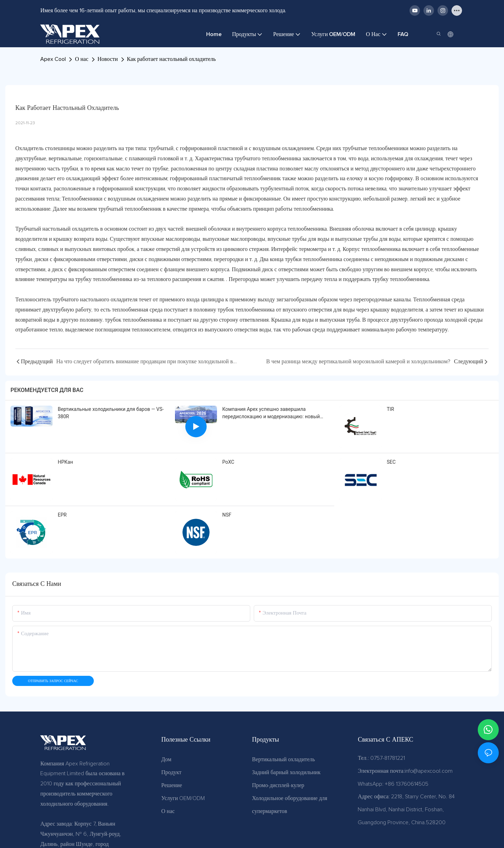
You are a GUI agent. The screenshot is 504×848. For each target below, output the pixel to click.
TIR (390, 409)
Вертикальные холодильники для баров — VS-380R (111, 413)
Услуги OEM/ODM (183, 798)
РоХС (228, 462)
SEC (391, 462)
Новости (108, 59)
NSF (227, 515)
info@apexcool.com (429, 771)
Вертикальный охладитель (283, 759)
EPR (62, 515)
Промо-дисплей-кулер (278, 785)
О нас (82, 59)
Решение (172, 785)
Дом (166, 759)
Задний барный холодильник (286, 772)
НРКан (65, 462)
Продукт (171, 772)
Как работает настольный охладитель (171, 59)
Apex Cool (53, 59)
